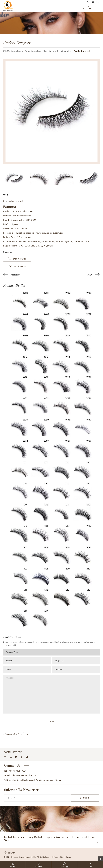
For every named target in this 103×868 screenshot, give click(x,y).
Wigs (7, 840)
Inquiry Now (20, 266)
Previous (15, 275)
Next (90, 275)
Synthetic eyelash (82, 51)
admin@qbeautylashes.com (24, 775)
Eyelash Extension (14, 837)
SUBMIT (51, 722)
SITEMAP (12, 853)
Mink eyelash (66, 51)
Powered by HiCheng (62, 857)
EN (98, 2)
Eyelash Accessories (57, 837)
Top (97, 844)
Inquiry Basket (20, 259)
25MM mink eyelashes (13, 51)
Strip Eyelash (35, 837)
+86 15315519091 (18, 771)
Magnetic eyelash (51, 51)
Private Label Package (84, 837)
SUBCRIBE (85, 798)
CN (89, 2)
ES (93, 2)
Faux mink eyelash (33, 51)
